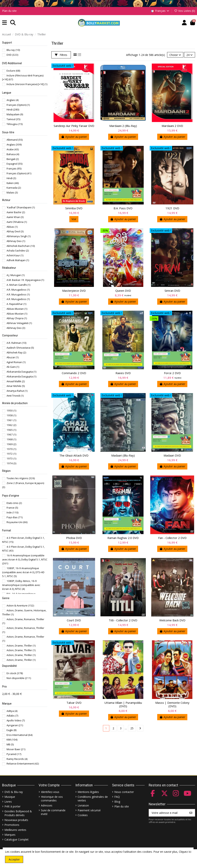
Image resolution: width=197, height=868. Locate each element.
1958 (11, 415)
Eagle (11, 730)
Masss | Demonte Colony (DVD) (172, 704)
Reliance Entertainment (23, 764)
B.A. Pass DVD (123, 208)
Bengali (13, 159)
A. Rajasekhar (16, 304)
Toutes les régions (21, 478)
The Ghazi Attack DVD (74, 455)
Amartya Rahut (17, 391)
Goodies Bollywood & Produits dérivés (18, 813)
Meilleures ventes (15, 830)
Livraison (83, 805)
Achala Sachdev (18, 251)
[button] (5, 23)
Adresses (47, 805)
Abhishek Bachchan (21, 246)
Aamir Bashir (16, 212)
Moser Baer (16, 749)
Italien (13, 183)
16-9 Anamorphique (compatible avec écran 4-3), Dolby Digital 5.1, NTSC (25, 559)
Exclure (13, 71)
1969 (11, 444)
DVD (12, 55)
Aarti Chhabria (17, 222)
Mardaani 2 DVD (172, 126)
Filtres (61, 55)
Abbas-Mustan (17, 309)
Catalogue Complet (17, 839)
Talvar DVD (74, 703)
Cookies (83, 815)
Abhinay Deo (16, 241)
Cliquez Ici (185, 852)
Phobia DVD (74, 538)
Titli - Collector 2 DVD (123, 620)
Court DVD (74, 620)
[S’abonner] (191, 813)
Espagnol (14, 164)
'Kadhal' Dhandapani (21, 207)
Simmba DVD (74, 208)
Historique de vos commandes (52, 799)
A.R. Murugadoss (18, 290)
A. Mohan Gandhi (18, 285)
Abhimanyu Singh (19, 236)
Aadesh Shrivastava (20, 348)
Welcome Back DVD (172, 620)
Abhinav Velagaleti (19, 323)
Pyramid (14, 754)
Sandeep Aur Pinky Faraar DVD (74, 126)
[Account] (184, 23)
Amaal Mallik (16, 381)
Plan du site (9, 11)
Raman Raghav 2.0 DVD (123, 538)
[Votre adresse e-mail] (168, 813)
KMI (12, 740)
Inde (12, 512)
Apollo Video (16, 720)
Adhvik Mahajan (18, 260)
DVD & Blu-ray (14, 792)
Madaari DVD (172, 455)
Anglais (13, 100)
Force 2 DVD (172, 373)
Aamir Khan (15, 217)
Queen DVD (123, 291)
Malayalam (15, 114)
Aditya (12, 711)
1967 (11, 434)
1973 (11, 458)
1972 (11, 454)
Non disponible (19, 678)
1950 (11, 410)
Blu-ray (13, 50)
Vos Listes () (185, 11)
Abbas (12, 227)
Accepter (14, 859)
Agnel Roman (16, 362)
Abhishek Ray (16, 352)
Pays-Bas (15, 517)
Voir (74, 219)
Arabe (13, 149)
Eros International (20, 735)
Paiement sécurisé (89, 810)
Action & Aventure (20, 605)
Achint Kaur (15, 255)
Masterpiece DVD (74, 291)
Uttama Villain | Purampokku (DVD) (123, 704)
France (12, 508)
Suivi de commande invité (53, 812)
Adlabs (12, 716)
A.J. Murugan (16, 275)
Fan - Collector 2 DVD (172, 538)
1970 (11, 449)
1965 (11, 430)
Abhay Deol (15, 231)
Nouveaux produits (16, 820)
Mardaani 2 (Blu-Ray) (123, 126)
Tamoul (13, 119)
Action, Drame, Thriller (21, 646)
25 (132, 728)
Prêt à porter (12, 806)
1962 (11, 425)
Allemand (15, 140)
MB (10, 744)
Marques (10, 835)
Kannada (14, 188)
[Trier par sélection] (175, 55)
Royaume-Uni (17, 522)
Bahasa (13, 154)
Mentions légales (88, 792)
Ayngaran (15, 725)
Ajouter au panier (74, 137)
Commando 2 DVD (74, 373)
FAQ (117, 797)
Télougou (15, 124)
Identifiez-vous (50, 792)
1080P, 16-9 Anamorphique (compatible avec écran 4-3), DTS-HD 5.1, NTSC (23, 572)
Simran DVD (172, 291)
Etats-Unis (14, 503)
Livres (8, 802)
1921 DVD (172, 208)
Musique (10, 797)
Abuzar (13, 357)
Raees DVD (123, 373)
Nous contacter (124, 792)
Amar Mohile (16, 386)
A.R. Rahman (16, 343)
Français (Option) (18, 105)
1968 (11, 439)
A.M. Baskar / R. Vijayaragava (25, 280)
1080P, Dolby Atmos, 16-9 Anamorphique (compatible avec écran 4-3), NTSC (21, 585)
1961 (11, 420)
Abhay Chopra (17, 318)
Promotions (12, 825)
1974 (11, 463)
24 (189, 55)
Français (160, 11)
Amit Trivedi (15, 396)
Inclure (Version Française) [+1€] (27, 84)
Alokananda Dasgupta (21, 372)
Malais (12, 192)
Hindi (13, 109)
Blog (117, 802)
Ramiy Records (17, 759)
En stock (15, 673)
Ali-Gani (13, 367)
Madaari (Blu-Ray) (123, 455)
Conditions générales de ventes (93, 799)
